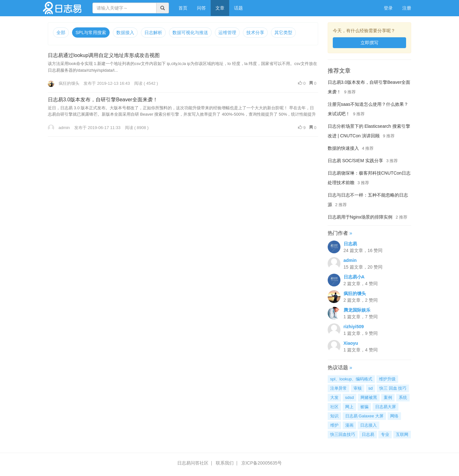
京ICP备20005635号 (262, 463)
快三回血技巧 (343, 434)
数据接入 (125, 32)
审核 (358, 388)
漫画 (349, 425)
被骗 (364, 407)
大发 (334, 397)
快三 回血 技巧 (393, 388)
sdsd (350, 397)
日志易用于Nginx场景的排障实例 (360, 217)
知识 (334, 416)
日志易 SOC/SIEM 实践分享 (355, 161)
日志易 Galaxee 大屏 (364, 416)
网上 (349, 407)
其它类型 (283, 32)
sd (371, 388)
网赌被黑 (369, 397)
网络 (394, 416)
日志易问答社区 (193, 463)
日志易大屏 (386, 407)
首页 (185, 7)
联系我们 (225, 463)
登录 (388, 8)
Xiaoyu (351, 343)
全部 (61, 32)
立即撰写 (369, 43)
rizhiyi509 (354, 327)
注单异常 (339, 388)
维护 (334, 425)
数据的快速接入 (343, 148)
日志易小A (354, 277)
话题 (238, 8)
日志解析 (153, 32)
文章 (220, 8)
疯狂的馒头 (64, 83)
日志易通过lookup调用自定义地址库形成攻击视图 (104, 55)
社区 (334, 407)
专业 (385, 434)
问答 (201, 8)
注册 (407, 8)
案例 (388, 397)
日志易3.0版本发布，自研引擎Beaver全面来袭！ (103, 100)
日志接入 (368, 425)
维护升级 (387, 379)
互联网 (402, 434)
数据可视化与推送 (190, 32)
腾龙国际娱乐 (357, 310)
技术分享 (255, 32)
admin (59, 128)
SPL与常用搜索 (91, 32)
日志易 (350, 244)
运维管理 (227, 32)
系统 (403, 397)
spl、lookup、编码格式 (351, 379)
